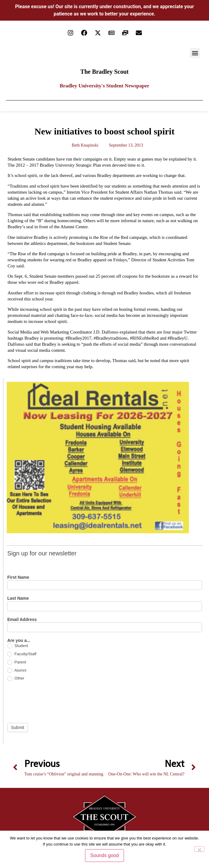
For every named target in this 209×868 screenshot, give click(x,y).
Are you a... (19, 641)
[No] (199, 849)
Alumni (17, 671)
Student (18, 646)
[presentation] (53, 702)
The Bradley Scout (105, 72)
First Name (18, 577)
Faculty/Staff (22, 654)
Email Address (22, 620)
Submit (18, 727)
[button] (195, 53)
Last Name (18, 598)
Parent (17, 662)
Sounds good (104, 855)
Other (16, 678)
